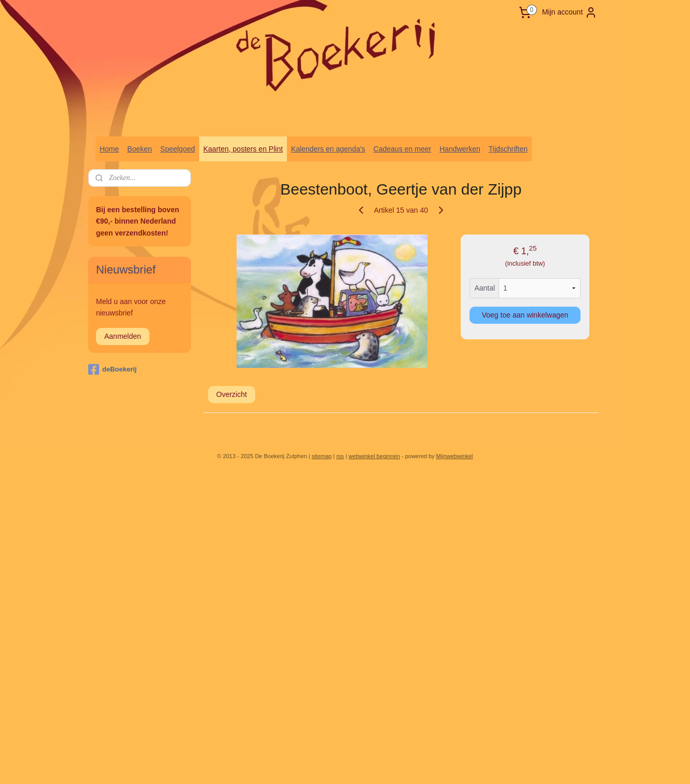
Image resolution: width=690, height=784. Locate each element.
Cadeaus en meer (402, 149)
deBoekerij (112, 369)
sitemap (322, 456)
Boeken (139, 149)
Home (109, 149)
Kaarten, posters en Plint (243, 149)
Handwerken (460, 149)
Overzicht (232, 394)
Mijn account (570, 12)
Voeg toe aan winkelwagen (525, 315)
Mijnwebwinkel (455, 456)
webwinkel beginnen (374, 456)
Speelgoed (178, 149)
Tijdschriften (508, 149)
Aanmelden (123, 336)
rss (340, 456)
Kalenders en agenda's (328, 149)
